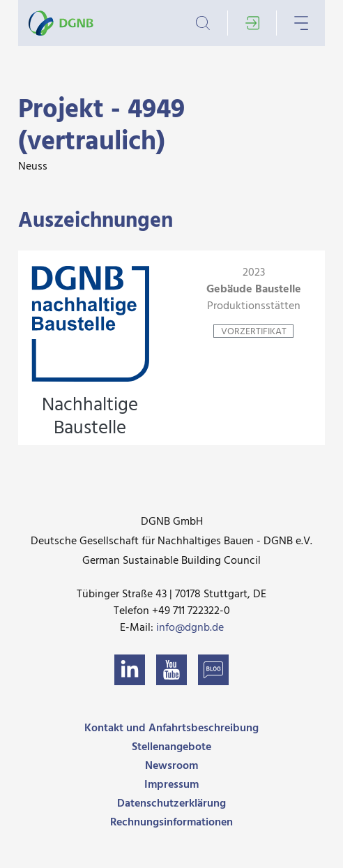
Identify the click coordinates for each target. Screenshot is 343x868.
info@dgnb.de (190, 628)
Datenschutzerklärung (171, 804)
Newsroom (171, 766)
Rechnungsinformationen (171, 823)
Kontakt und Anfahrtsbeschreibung (171, 728)
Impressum (171, 785)
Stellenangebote (171, 747)
